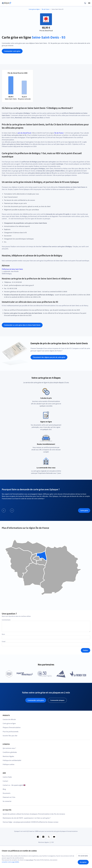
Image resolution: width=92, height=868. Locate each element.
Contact (5, 781)
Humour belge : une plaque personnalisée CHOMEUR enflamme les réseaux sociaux (31, 822)
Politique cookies (9, 764)
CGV (52, 842)
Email (4, 641)
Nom (3, 634)
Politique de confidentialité (12, 760)
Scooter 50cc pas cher (10, 736)
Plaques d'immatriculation (12, 727)
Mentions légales (8, 756)
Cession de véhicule (9, 719)
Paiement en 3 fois (9, 797)
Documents (7, 793)
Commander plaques (57, 700)
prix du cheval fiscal (24, 133)
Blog (4, 789)
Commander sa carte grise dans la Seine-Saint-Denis (22, 325)
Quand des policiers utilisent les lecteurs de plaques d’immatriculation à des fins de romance (34, 814)
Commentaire (6, 620)
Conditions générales (10, 752)
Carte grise (84, 510)
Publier (86, 650)
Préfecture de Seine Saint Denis (12, 269)
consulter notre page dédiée (10, 862)
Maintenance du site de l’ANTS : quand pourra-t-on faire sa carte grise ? (27, 818)
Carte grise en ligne (9, 723)
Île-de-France (59, 133)
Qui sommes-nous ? (9, 748)
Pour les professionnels (11, 732)
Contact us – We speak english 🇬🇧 (14, 785)
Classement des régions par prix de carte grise (49, 357)
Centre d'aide (7, 777)
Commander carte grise (12, 51)
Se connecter (7, 801)
